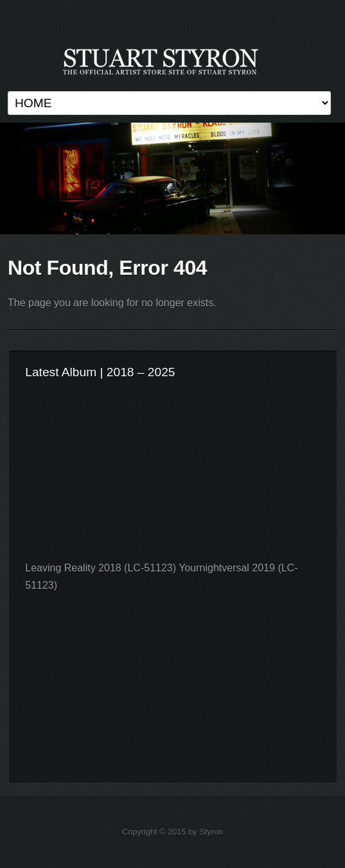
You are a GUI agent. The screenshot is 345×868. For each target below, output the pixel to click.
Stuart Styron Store (172, 178)
